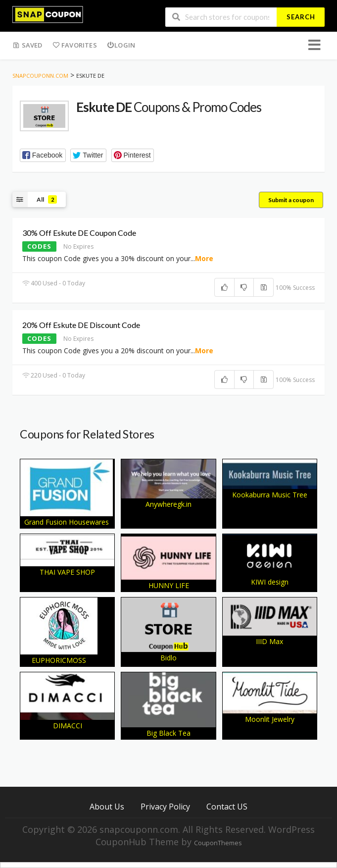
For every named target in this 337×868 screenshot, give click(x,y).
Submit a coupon (291, 200)
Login (121, 45)
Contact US (227, 806)
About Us (107, 806)
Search (301, 17)
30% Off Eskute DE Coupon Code (79, 233)
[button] (43, 155)
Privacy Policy (165, 806)
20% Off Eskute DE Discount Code (81, 325)
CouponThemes (218, 843)
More (204, 258)
